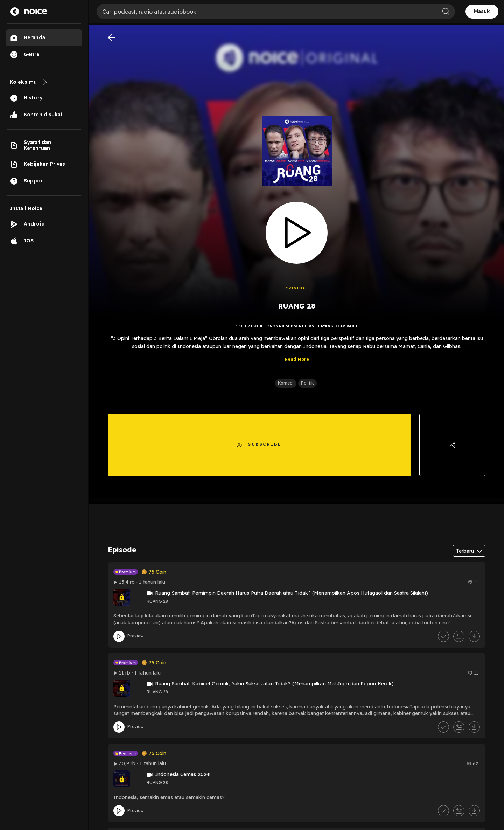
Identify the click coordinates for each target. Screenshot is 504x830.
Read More (297, 365)
